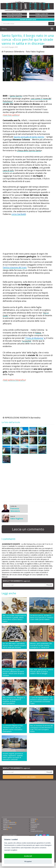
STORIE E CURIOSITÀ (9, 822)
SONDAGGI (34, 826)
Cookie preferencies (37, 831)
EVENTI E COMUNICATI (10, 824)
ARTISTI (5, 826)
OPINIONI (34, 819)
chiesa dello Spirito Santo (29, 150)
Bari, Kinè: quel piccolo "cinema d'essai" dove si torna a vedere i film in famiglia (42, 671)
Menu (4, 29)
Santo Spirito (16, 96)
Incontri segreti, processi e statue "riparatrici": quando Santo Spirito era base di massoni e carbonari (13, 756)
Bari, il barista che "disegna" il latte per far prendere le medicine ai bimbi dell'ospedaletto (14, 700)
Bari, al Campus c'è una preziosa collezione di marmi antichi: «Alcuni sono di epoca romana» (13, 672)
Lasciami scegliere (11, 850)
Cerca (51, 24)
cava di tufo (8, 170)
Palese (38, 333)
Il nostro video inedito (28, 777)
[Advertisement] (20, 88)
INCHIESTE (6, 821)
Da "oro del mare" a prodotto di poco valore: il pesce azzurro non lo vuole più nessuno (14, 645)
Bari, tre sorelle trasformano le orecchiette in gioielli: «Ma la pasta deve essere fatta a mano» (14, 618)
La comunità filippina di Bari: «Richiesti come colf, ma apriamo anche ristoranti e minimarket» (13, 728)
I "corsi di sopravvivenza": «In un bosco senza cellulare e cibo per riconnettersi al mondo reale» (42, 700)
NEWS (5, 829)
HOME (5, 819)
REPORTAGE (7, 828)
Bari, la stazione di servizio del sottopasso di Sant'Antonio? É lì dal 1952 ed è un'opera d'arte (41, 728)
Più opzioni (28, 861)
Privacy (33, 829)
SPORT (33, 821)
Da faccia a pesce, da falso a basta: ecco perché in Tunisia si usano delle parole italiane (42, 617)
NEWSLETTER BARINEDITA (16, 581)
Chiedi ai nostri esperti (10, 835)
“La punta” (27, 341)
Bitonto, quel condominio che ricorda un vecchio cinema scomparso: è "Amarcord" (41, 645)
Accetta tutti (28, 856)
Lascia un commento (28, 529)
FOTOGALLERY (35, 824)
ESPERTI (33, 822)
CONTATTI (34, 828)
